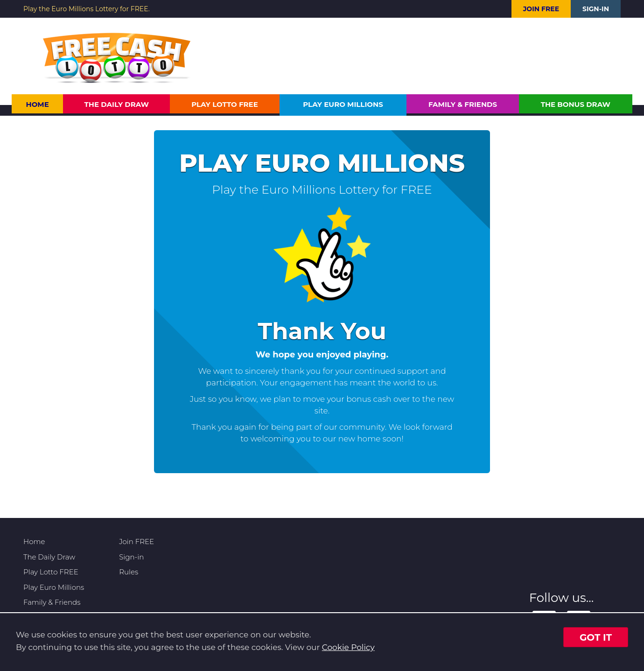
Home (38, 104)
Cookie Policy (348, 647)
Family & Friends (463, 104)
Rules (129, 572)
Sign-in (596, 9)
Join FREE (541, 9)
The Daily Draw (117, 104)
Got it (596, 637)
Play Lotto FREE (225, 104)
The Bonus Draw (576, 104)
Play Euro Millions (343, 104)
